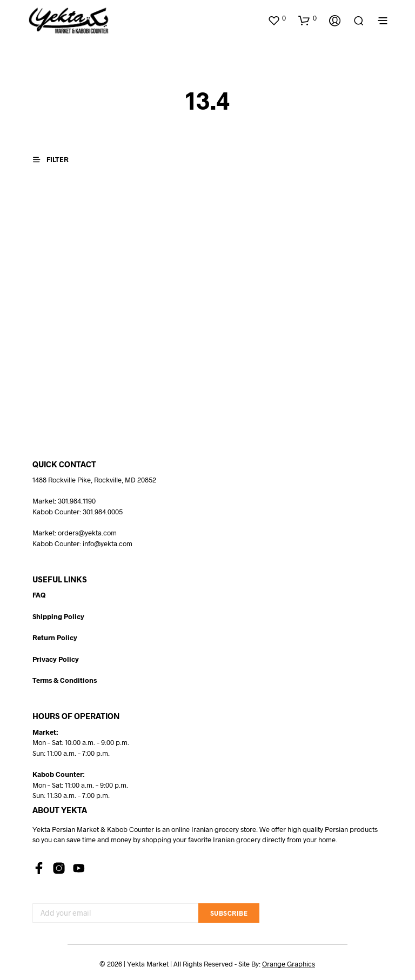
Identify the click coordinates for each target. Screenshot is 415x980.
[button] (277, 18)
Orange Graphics (289, 964)
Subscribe (229, 913)
